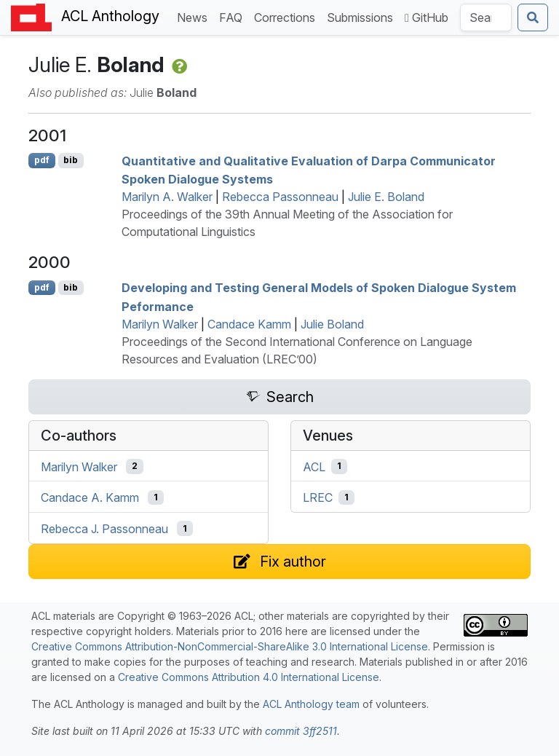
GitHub (427, 17)
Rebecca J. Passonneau (104, 529)
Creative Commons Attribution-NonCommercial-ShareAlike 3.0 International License (230, 646)
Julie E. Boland (386, 197)
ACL (314, 466)
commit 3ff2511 (301, 731)
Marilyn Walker (160, 324)
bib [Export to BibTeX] (71, 160)
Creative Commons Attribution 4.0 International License (249, 677)
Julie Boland (332, 324)
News (195, 16)
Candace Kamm (249, 324)
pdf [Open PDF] (42, 160)
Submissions (363, 16)
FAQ (234, 16)
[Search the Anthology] (486, 17)
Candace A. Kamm (90, 497)
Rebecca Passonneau (280, 197)
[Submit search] (533, 17)
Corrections (288, 16)
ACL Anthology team (311, 704)
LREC (318, 497)
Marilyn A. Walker (167, 197)
